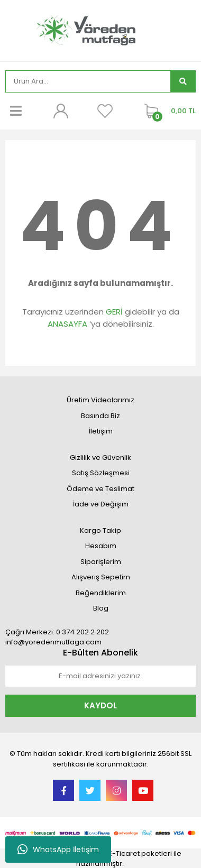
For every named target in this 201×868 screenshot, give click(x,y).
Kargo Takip (100, 530)
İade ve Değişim (101, 504)
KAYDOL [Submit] (100, 705)
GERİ (114, 312)
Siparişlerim (101, 562)
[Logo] (100, 29)
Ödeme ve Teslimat (100, 489)
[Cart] (167, 111)
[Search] (88, 81)
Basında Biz (100, 416)
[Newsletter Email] (100, 676)
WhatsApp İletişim (58, 849)
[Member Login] (60, 111)
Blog (101, 608)
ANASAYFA (67, 324)
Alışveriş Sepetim (101, 577)
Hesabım (101, 546)
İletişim (101, 431)
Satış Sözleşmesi (101, 473)
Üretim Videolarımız (100, 400)
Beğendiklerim (101, 593)
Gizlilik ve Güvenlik (100, 458)
